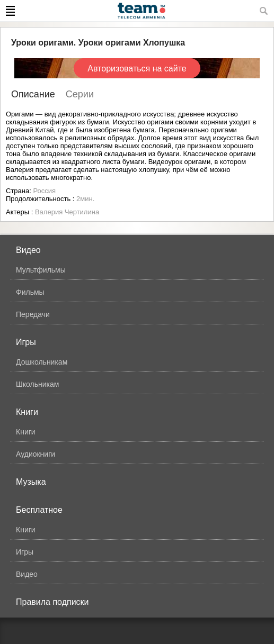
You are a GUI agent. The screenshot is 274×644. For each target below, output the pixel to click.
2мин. (85, 199)
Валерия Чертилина (67, 212)
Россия (44, 191)
